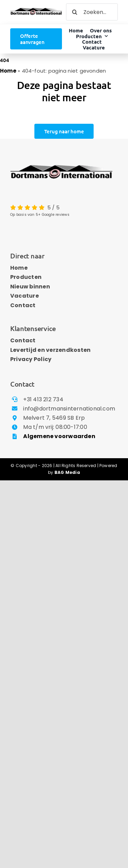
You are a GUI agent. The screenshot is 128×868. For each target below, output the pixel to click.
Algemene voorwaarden (59, 436)
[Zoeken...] (92, 12)
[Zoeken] (75, 12)
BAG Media (67, 472)
